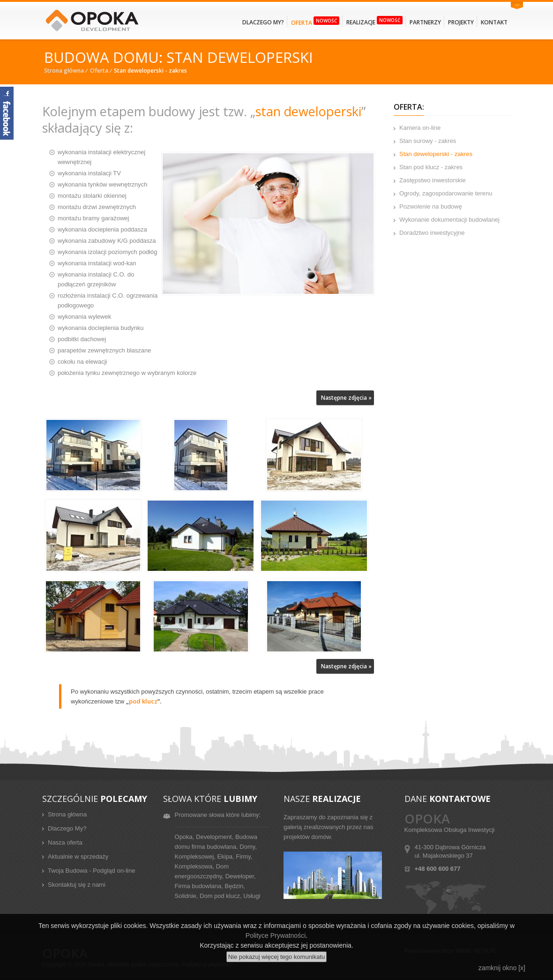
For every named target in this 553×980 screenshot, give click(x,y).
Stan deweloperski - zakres (436, 154)
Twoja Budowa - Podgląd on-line (91, 871)
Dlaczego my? (263, 22)
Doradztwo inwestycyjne (432, 233)
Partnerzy (425, 22)
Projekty (461, 22)
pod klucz (143, 701)
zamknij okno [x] (502, 968)
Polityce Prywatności (276, 935)
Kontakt (494, 22)
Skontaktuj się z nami (77, 885)
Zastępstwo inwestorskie (433, 180)
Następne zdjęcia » (346, 398)
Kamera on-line (420, 128)
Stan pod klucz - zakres (431, 167)
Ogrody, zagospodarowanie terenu (446, 193)
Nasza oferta (65, 842)
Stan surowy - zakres (428, 141)
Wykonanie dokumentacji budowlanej (449, 220)
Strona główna (64, 71)
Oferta (315, 22)
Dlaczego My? (67, 828)
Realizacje (374, 21)
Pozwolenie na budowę (431, 206)
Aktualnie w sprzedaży (78, 857)
